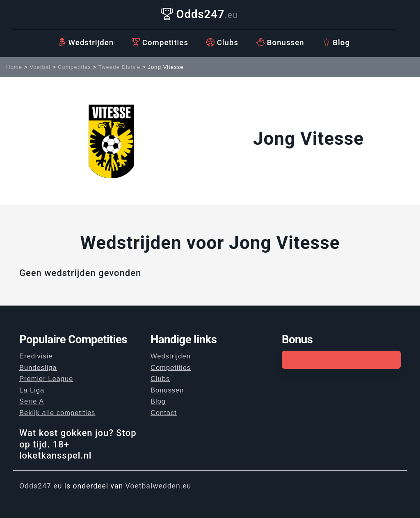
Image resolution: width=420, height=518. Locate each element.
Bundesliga (38, 367)
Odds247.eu (41, 486)
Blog (336, 43)
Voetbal (40, 67)
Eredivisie (36, 356)
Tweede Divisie (120, 67)
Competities (160, 43)
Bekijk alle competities (57, 413)
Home (14, 67)
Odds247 (200, 14)
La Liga (32, 390)
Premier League (46, 379)
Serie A (32, 401)
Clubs (222, 43)
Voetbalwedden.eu (159, 486)
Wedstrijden (86, 43)
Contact (164, 413)
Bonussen (280, 43)
